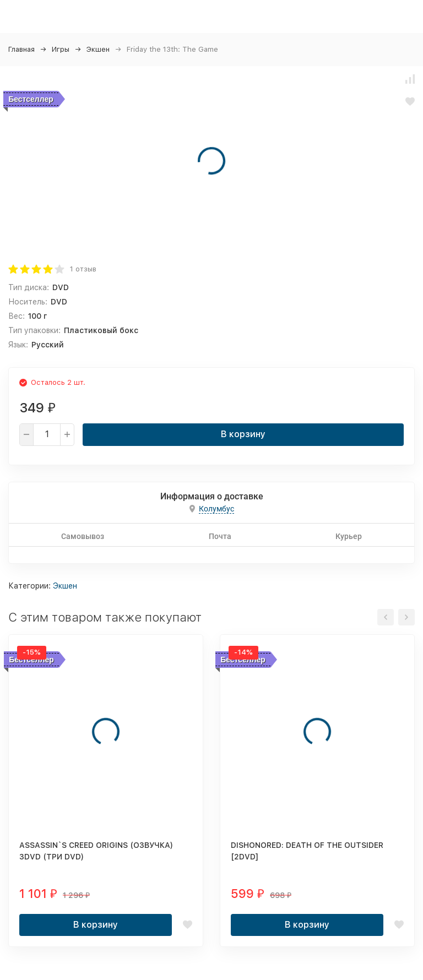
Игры (61, 49)
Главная (21, 49)
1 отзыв (83, 269)
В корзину (243, 434)
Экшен (98, 49)
